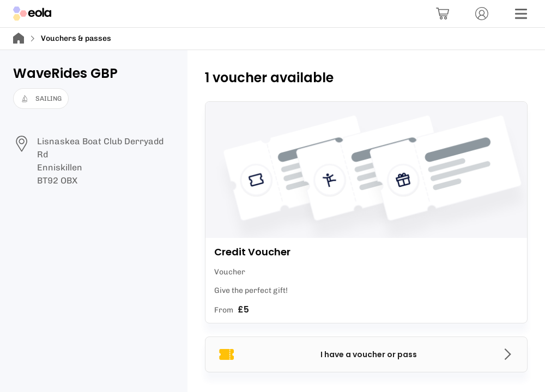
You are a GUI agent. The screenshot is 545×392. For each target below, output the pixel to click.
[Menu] (521, 14)
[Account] (482, 14)
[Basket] (443, 14)
